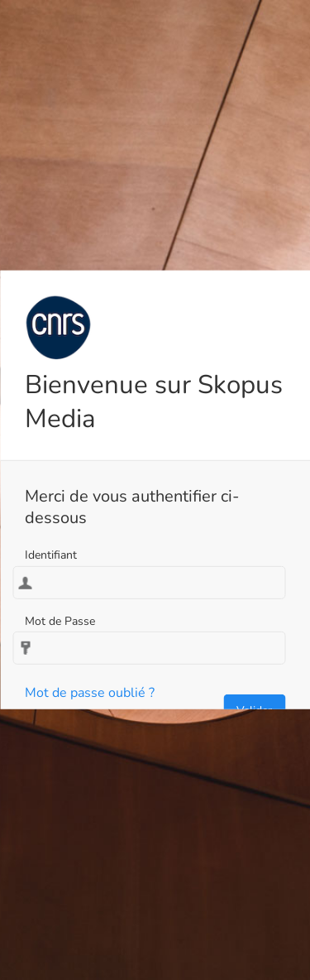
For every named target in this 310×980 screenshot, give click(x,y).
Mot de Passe (60, 621)
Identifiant (51, 555)
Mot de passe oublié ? (90, 693)
